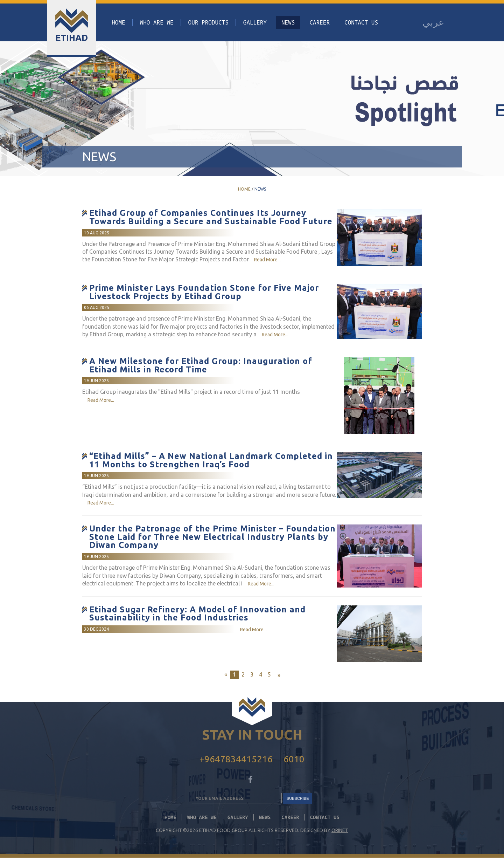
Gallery (255, 22)
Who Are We (157, 22)
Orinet (340, 831)
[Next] (278, 675)
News (288, 22)
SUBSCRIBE (298, 798)
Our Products (208, 22)
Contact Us (361, 22)
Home (118, 22)
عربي (433, 22)
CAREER (320, 22)
